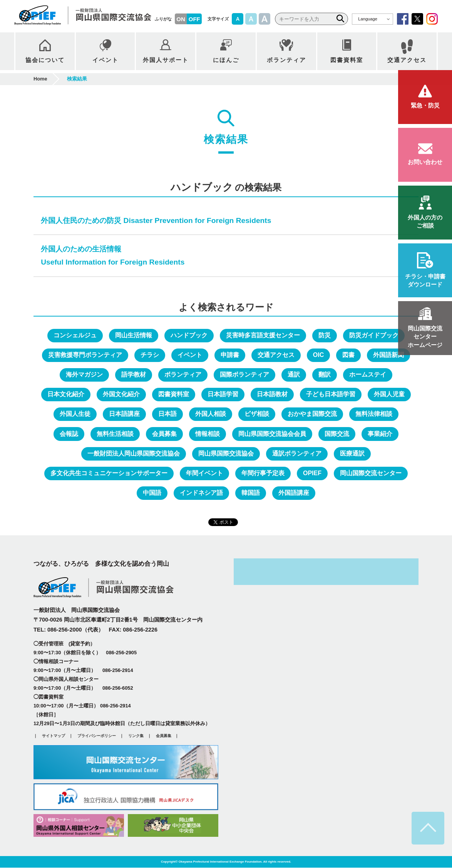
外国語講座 (294, 493)
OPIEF (312, 473)
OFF (194, 19)
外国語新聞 (388, 355)
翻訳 (325, 375)
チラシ (150, 355)
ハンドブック (189, 336)
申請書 (230, 355)
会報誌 (69, 434)
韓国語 (251, 493)
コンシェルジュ (75, 336)
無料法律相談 (374, 414)
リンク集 (136, 736)
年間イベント (204, 473)
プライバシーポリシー (97, 736)
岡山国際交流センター (371, 473)
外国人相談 (211, 414)
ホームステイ (368, 375)
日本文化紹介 (66, 395)
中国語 (152, 493)
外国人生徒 (75, 414)
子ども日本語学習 (331, 395)
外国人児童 (389, 395)
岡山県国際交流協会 (226, 454)
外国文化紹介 (121, 395)
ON (181, 19)
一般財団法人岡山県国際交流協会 (134, 454)
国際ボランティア (244, 375)
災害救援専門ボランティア (85, 355)
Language (368, 19)
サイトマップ (54, 736)
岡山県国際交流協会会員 (272, 434)
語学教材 (134, 375)
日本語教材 (272, 395)
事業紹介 (380, 434)
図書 (348, 355)
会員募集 (164, 434)
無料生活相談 (115, 434)
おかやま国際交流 (312, 414)
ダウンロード (425, 280)
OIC (318, 355)
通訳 (294, 375)
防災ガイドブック (374, 336)
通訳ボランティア (297, 454)
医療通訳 (352, 454)
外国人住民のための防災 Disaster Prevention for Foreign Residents (156, 220)
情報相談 (208, 434)
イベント (190, 355)
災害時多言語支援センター (263, 336)
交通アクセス (276, 355)
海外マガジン (84, 375)
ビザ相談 (257, 414)
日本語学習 (223, 395)
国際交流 (337, 434)
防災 (325, 336)
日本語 (167, 414)
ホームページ (425, 337)
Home (40, 79)
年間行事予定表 (263, 473)
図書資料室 (174, 395)
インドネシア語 (201, 493)
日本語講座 (124, 414)
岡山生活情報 (134, 336)
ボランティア (183, 375)
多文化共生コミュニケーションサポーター (109, 473)
